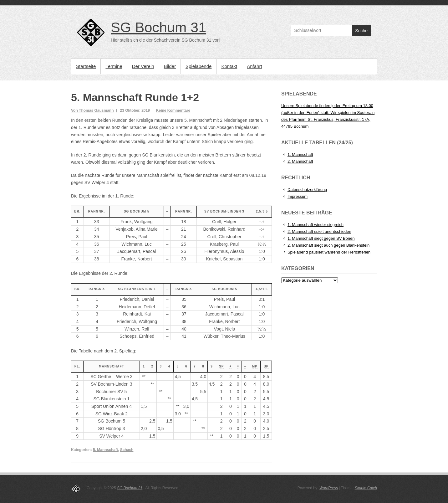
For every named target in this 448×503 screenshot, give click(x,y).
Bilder (170, 66)
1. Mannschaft (300, 154)
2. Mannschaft (300, 161)
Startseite (86, 66)
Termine (114, 66)
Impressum (298, 196)
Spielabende (199, 66)
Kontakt (229, 66)
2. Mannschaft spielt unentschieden (319, 231)
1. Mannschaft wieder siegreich (316, 225)
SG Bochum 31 (158, 27)
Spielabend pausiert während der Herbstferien (329, 252)
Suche (361, 31)
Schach (127, 450)
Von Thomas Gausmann (92, 110)
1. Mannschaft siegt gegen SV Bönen (321, 238)
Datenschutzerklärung (307, 190)
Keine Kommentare (173, 110)
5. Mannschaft (105, 450)
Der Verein (143, 66)
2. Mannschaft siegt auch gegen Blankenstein (328, 245)
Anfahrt (254, 66)
